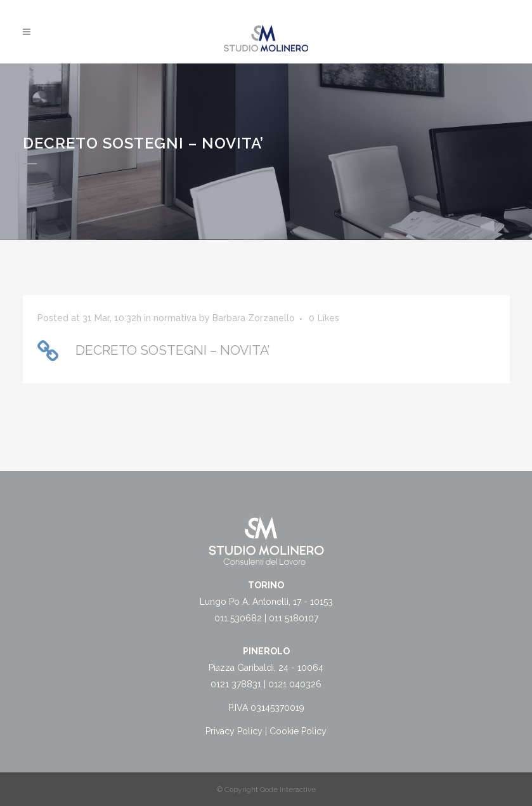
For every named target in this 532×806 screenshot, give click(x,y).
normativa (175, 318)
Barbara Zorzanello (254, 318)
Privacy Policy (234, 731)
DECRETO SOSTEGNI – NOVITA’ (172, 350)
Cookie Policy (298, 731)
